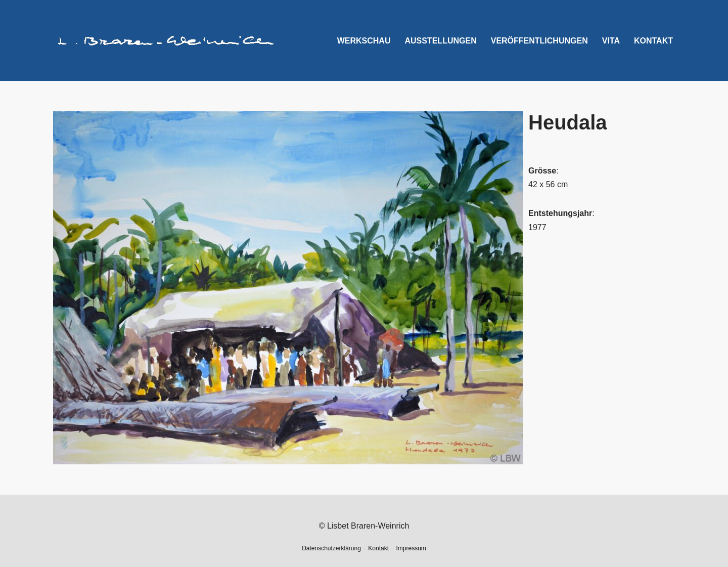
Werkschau (364, 41)
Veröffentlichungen (539, 41)
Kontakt (653, 41)
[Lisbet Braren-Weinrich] (167, 41)
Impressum (411, 548)
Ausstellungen (440, 41)
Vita (611, 41)
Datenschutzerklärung (331, 548)
